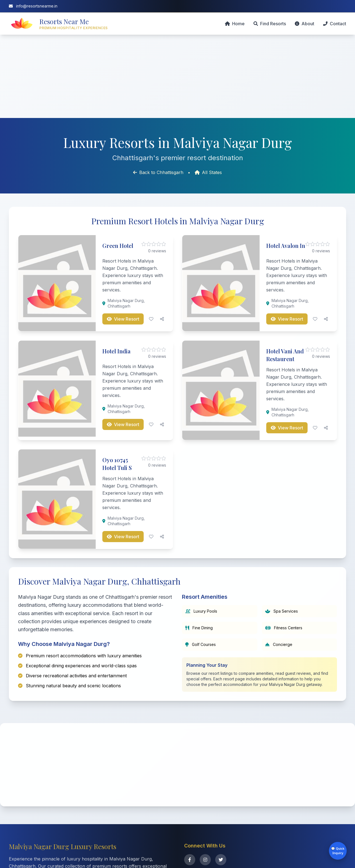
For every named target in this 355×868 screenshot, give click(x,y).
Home (235, 24)
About (305, 24)
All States (208, 172)
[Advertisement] (177, 76)
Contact (335, 24)
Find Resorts (270, 24)
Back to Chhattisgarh (158, 172)
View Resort (123, 319)
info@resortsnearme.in (33, 6)
